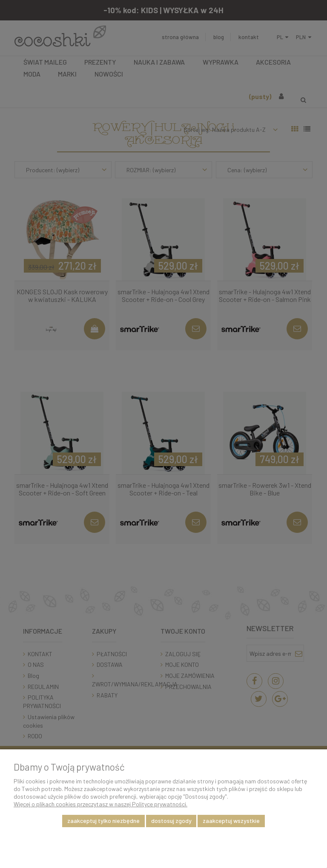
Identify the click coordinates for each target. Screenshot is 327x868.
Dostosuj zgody (171, 821)
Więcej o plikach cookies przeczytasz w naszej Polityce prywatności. (100, 804)
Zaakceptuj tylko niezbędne (103, 821)
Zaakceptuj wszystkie (231, 821)
